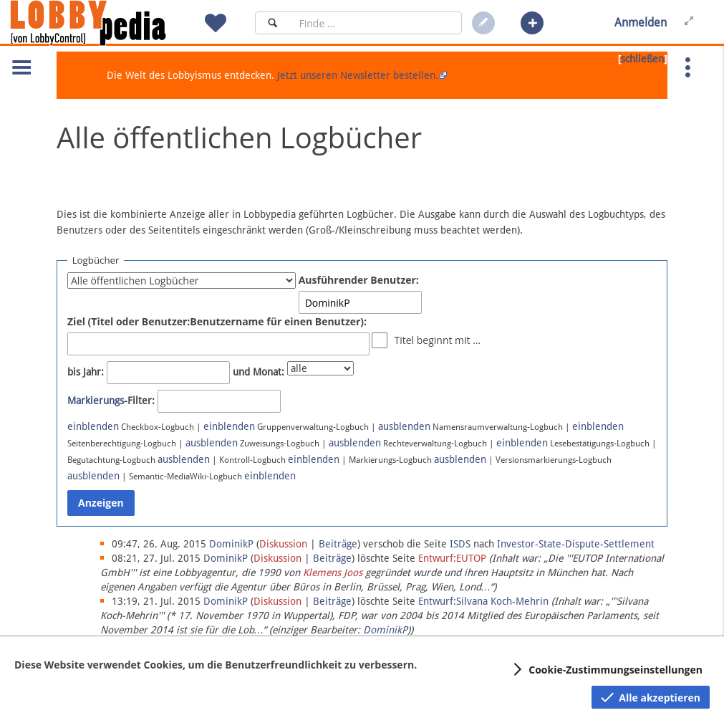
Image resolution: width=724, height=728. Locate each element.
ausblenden (404, 426)
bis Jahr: (86, 372)
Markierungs (96, 401)
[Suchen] (272, 23)
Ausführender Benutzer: (359, 280)
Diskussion (283, 544)
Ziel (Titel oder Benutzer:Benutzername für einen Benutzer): (217, 321)
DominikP (385, 630)
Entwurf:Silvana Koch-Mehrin (483, 601)
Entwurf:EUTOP (452, 558)
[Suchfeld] (376, 23)
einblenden (93, 426)
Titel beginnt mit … (437, 340)
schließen (642, 59)
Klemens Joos (333, 573)
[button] (532, 23)
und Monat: (259, 372)
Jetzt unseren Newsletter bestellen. (358, 75)
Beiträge (338, 544)
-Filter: (111, 401)
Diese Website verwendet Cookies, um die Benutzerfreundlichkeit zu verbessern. (216, 665)
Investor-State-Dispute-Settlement (576, 544)
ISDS (460, 544)
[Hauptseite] (112, 23)
